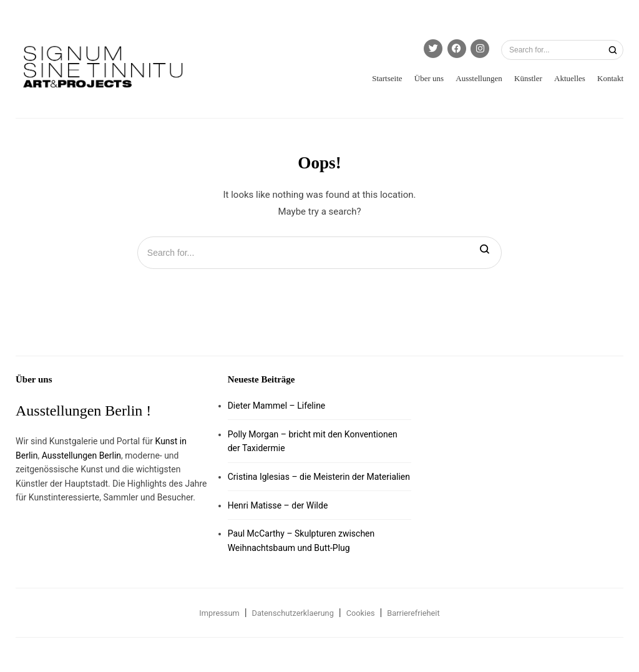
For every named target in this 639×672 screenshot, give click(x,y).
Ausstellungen (479, 78)
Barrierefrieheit (413, 613)
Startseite (387, 78)
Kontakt (610, 78)
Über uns (429, 78)
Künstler (528, 78)
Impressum (219, 613)
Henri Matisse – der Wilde (278, 505)
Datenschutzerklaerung (293, 613)
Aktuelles (570, 78)
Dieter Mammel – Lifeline (277, 406)
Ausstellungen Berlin (81, 455)
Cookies (361, 613)
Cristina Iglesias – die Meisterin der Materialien (319, 477)
